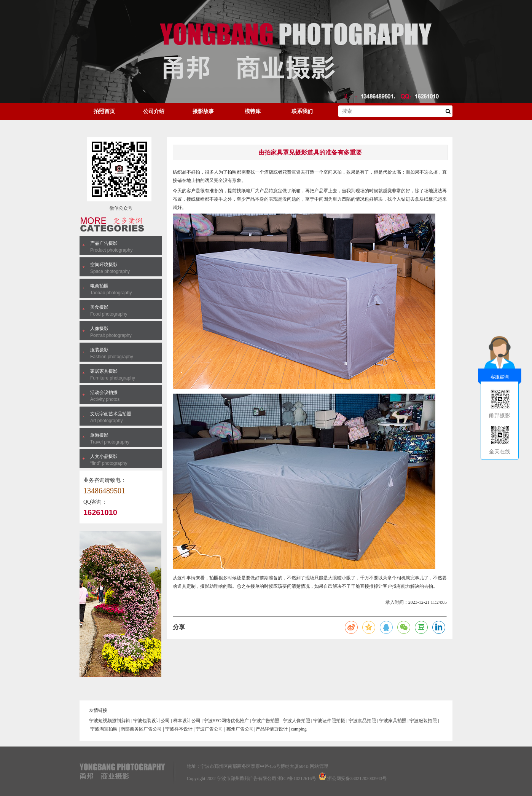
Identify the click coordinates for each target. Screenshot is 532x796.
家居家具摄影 (104, 371)
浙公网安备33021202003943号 (357, 778)
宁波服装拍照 (423, 721)
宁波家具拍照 (393, 721)
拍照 (232, 172)
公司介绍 (154, 111)
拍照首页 (104, 111)
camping (299, 729)
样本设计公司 (187, 721)
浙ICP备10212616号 (297, 778)
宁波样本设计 (179, 729)
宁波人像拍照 (296, 721)
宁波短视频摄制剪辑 (110, 721)
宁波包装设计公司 (151, 721)
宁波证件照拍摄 (329, 721)
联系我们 (302, 111)
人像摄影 (99, 329)
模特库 (253, 111)
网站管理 (319, 766)
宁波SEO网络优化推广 (226, 721)
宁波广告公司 (209, 729)
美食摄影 (99, 307)
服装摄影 (99, 350)
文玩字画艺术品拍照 (111, 414)
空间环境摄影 (104, 265)
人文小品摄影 (104, 456)
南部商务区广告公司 (141, 729)
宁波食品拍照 (362, 721)
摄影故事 (203, 111)
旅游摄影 (99, 435)
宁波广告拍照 (266, 721)
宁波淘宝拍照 (104, 729)
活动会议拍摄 (104, 392)
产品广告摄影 (104, 243)
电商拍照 (99, 286)
